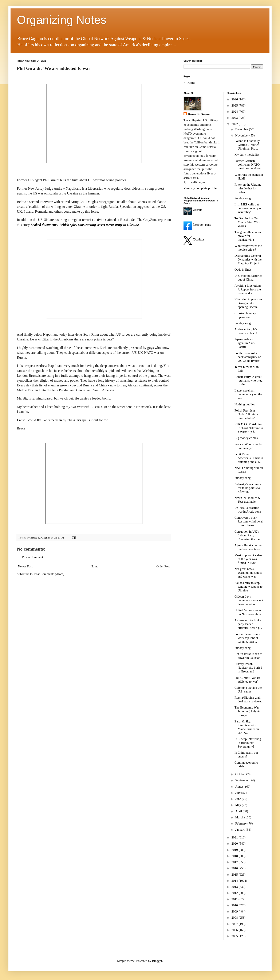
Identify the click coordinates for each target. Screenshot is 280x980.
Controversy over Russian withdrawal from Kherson (249, 521)
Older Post (163, 566)
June (239, 799)
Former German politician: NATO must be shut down (248, 165)
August (240, 787)
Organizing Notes (62, 20)
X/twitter (194, 239)
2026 (235, 99)
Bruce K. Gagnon (200, 114)
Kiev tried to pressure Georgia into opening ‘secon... (248, 303)
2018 (235, 856)
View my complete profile (200, 188)
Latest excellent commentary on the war (248, 394)
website (193, 210)
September (242, 780)
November (242, 135)
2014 (235, 881)
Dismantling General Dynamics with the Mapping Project (248, 259)
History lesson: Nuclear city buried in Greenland (248, 668)
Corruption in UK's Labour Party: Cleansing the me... (248, 535)
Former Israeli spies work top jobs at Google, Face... (247, 638)
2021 (235, 837)
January (241, 830)
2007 (235, 924)
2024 (235, 112)
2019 (235, 850)
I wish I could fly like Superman (39, 420)
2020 (235, 844)
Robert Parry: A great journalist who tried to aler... (248, 381)
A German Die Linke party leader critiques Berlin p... (248, 624)
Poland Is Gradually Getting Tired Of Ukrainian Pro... (247, 145)
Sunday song (243, 198)
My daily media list (247, 155)
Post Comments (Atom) (49, 574)
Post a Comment (33, 557)
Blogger (157, 961)
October (241, 774)
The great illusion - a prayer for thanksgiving (248, 236)
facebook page (197, 225)
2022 (235, 124)
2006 (235, 930)
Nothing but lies (245, 404)
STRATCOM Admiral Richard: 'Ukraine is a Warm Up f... (249, 428)
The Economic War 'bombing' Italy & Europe (247, 711)
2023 (235, 118)
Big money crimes (246, 438)
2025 (235, 105)
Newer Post (25, 566)
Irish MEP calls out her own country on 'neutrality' (248, 208)
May (239, 805)
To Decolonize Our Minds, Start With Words (247, 222)
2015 (235, 875)
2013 (235, 887)
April (239, 811)
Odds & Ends (243, 270)
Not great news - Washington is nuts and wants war (248, 573)
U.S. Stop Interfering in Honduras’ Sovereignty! (248, 743)
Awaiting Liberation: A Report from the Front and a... (248, 289)
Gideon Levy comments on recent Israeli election (249, 600)
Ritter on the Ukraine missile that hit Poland (248, 188)
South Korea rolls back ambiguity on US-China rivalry (248, 357)
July (238, 793)
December (242, 129)
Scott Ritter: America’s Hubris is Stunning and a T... (249, 458)
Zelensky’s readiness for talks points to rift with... (248, 488)
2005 (235, 936)
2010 (235, 905)
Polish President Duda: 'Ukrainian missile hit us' (247, 414)
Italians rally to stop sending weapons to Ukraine (249, 587)
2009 (235, 911)
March (240, 817)
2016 (235, 868)
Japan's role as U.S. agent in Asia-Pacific (247, 343)
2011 (235, 899)
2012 (235, 893)
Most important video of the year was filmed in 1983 (248, 559)
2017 (235, 862)
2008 (235, 918)
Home (94, 566)
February (241, 823)
